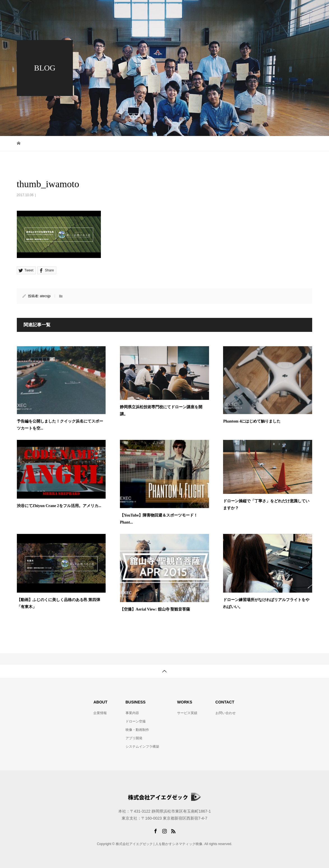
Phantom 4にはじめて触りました (252, 421)
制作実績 (257, 10)
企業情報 (194, 10)
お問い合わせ (293, 10)
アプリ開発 (134, 738)
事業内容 (226, 10)
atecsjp (45, 296)
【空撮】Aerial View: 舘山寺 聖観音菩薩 (155, 609)
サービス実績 (187, 713)
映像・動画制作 (137, 730)
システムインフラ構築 (142, 747)
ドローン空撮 (136, 721)
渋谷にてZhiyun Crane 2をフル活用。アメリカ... (59, 506)
